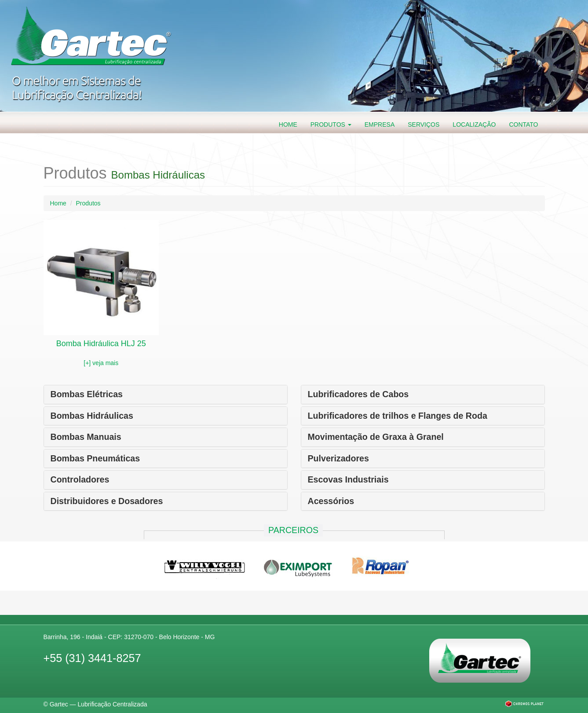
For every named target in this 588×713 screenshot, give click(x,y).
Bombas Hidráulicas (92, 416)
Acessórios (331, 501)
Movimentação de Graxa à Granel (376, 437)
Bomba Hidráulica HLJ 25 (101, 344)
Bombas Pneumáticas (95, 458)
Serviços (424, 124)
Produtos (331, 124)
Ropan (380, 565)
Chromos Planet (524, 704)
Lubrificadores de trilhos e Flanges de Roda (398, 416)
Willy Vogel (204, 565)
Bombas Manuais (86, 437)
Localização (474, 124)
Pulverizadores (338, 458)
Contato (523, 124)
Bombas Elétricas (87, 394)
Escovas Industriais (348, 479)
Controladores (80, 479)
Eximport (298, 565)
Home (288, 124)
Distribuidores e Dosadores (107, 501)
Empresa (380, 124)
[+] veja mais (101, 363)
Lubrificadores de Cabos (358, 394)
